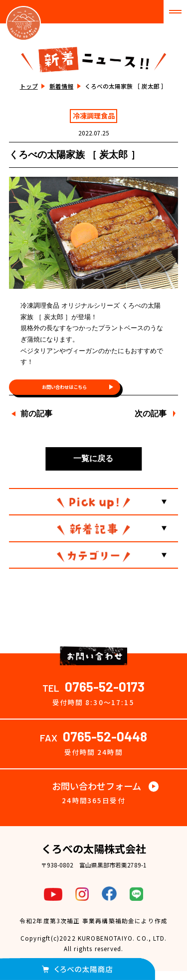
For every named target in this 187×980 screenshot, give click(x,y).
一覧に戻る (93, 467)
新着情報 (61, 86)
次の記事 (151, 423)
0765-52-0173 (105, 695)
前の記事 (36, 423)
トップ (29, 86)
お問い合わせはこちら (64, 391)
